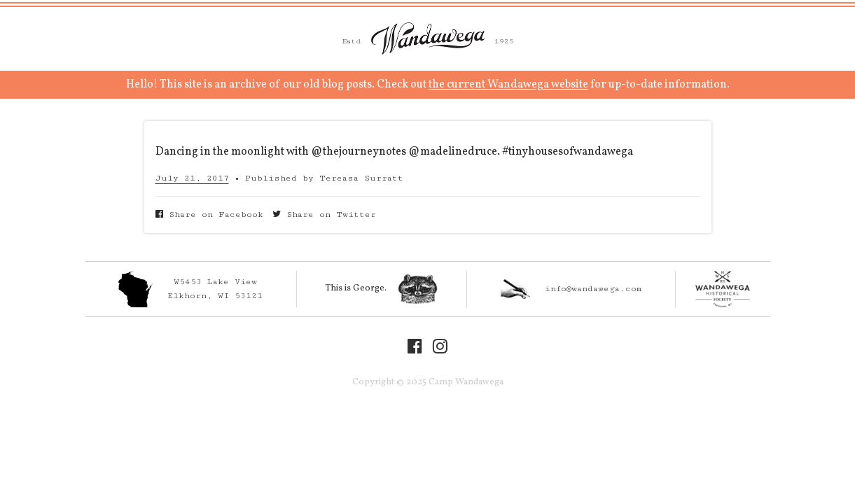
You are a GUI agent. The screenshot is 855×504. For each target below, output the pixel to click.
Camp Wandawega (428, 38)
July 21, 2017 (192, 178)
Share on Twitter (324, 215)
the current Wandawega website (508, 85)
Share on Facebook (209, 215)
